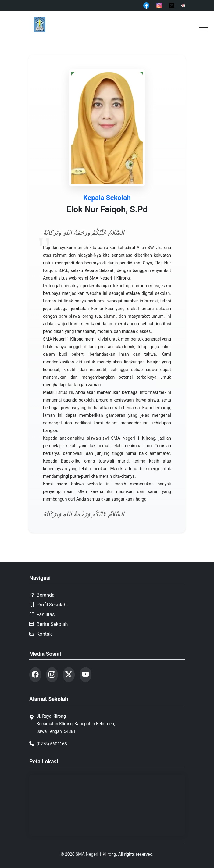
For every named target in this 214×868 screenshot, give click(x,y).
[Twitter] (172, 5)
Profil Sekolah (48, 609)
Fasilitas (42, 618)
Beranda (42, 599)
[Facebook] (146, 5)
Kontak (41, 638)
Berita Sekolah (48, 628)
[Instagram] (159, 5)
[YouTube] (183, 5)
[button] (203, 27)
